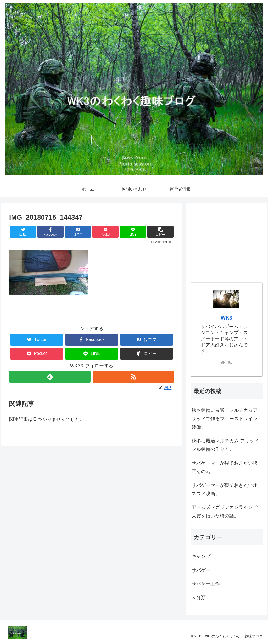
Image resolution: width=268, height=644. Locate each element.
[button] (160, 232)
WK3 (226, 318)
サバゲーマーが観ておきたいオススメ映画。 (225, 489)
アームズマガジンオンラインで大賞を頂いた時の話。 (225, 511)
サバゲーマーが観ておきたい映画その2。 (225, 467)
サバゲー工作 (206, 584)
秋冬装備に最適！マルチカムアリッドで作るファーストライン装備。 (225, 419)
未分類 (199, 597)
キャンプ (201, 556)
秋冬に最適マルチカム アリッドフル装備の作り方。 (225, 445)
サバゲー (201, 570)
